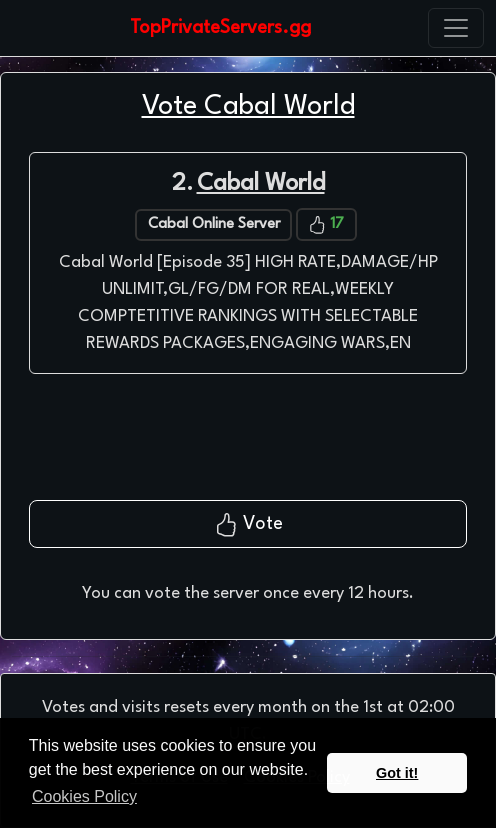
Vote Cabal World (248, 106)
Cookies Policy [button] (84, 796)
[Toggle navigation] (456, 28)
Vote (248, 525)
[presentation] (248, 445)
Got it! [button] (397, 773)
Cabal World (261, 184)
